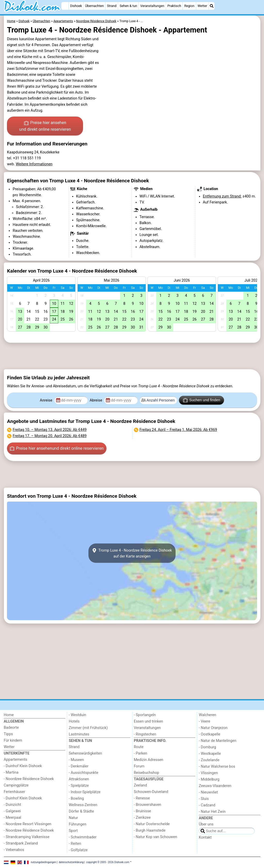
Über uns (206, 824)
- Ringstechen (145, 734)
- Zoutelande (209, 760)
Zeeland (140, 785)
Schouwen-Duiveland (151, 792)
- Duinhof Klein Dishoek (23, 766)
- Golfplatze (78, 850)
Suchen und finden (202, 400)
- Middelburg (209, 779)
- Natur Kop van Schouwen (155, 837)
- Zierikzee (142, 818)
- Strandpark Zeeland (21, 843)
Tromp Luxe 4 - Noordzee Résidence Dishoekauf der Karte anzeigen (132, 553)
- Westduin (77, 715)
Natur (73, 818)
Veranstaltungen (152, 6)
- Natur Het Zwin (212, 812)
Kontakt (205, 837)
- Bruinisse (142, 811)
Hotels (74, 721)
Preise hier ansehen (45, 126)
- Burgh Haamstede (150, 830)
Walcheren (207, 715)
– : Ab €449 (50, 430)
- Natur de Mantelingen (217, 741)
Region (189, 6)
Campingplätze (16, 785)
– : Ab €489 (50, 436)
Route (139, 747)
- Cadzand (207, 805)
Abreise (96, 400)
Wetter (202, 6)
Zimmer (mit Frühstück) (88, 728)
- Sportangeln (145, 715)
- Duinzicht (13, 805)
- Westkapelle (210, 754)
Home (9, 715)
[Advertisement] (132, 356)
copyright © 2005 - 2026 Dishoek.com (108, 862)
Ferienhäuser (15, 792)
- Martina (11, 772)
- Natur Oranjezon (213, 728)
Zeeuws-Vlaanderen (215, 786)
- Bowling (76, 799)
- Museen (76, 760)
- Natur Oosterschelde (152, 824)
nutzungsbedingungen (43, 862)
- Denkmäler (79, 766)
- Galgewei (12, 811)
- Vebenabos (14, 850)
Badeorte (11, 728)
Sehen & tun (128, 6)
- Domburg (207, 747)
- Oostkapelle (209, 734)
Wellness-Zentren (83, 805)
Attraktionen (79, 779)
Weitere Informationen (34, 164)
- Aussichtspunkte (84, 773)
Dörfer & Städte (81, 811)
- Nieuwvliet (208, 792)
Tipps (9, 734)
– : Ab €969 (178, 430)
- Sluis (204, 799)
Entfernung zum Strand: (222, 196)
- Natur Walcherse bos (217, 767)
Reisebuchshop (146, 773)
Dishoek (76, 6)
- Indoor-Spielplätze (85, 792)
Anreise (47, 400)
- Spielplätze (79, 786)
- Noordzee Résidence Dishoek (29, 779)
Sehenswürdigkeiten (85, 753)
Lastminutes (79, 734)
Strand (112, 6)
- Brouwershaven (147, 805)
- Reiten (75, 844)
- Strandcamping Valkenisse (27, 837)
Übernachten (94, 6)
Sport (73, 831)
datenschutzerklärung (71, 862)
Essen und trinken (148, 721)
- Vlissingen (208, 773)
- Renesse (142, 798)
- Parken (141, 753)
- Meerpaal (13, 818)
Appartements (16, 760)
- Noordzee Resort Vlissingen (28, 824)
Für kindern (13, 740)
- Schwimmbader (83, 837)
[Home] (65, 6)
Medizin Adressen (148, 760)
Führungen (78, 824)
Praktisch (174, 6)
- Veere (204, 721)
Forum (139, 766)
